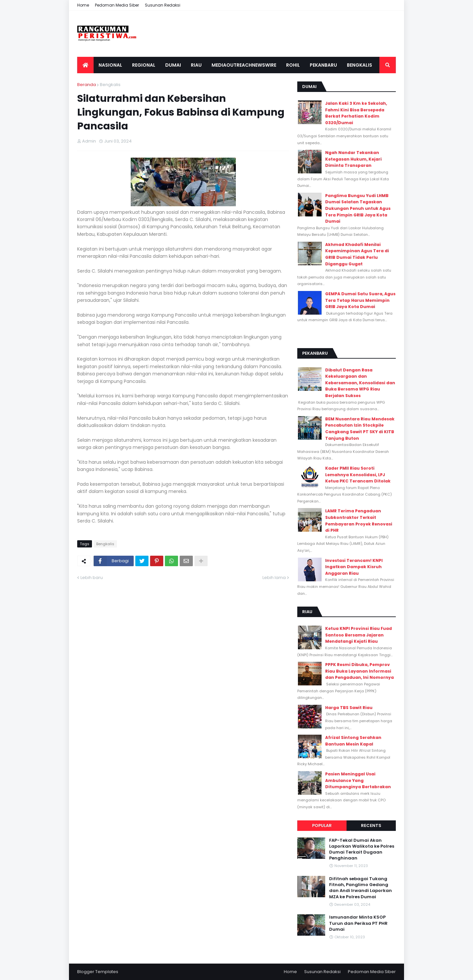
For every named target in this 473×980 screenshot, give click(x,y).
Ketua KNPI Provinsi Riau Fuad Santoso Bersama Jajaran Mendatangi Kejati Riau (359, 635)
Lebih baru (92, 578)
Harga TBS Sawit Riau (349, 708)
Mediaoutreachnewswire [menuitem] (244, 65)
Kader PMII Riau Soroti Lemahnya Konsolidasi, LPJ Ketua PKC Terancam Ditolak (358, 475)
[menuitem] (85, 65)
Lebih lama (274, 578)
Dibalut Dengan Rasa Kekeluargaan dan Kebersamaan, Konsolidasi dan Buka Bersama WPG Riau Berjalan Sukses (360, 383)
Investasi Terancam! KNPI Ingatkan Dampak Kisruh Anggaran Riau (354, 567)
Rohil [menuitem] (293, 65)
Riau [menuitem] (196, 65)
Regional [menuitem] (144, 65)
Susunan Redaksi (163, 5)
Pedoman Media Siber (117, 5)
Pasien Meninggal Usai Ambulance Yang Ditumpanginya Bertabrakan (358, 780)
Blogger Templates (98, 972)
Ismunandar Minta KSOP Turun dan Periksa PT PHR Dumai (358, 923)
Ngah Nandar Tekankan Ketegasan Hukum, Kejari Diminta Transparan (353, 159)
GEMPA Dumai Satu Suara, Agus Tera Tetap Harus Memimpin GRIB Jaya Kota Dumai (360, 300)
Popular (322, 825)
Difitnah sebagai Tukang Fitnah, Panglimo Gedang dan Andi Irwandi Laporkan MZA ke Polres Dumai (360, 888)
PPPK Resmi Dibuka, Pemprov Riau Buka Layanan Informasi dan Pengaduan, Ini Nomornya (360, 671)
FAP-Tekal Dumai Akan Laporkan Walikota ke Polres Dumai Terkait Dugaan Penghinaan (362, 849)
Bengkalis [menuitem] (360, 65)
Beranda (87, 85)
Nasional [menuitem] (110, 65)
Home (83, 5)
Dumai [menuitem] (173, 65)
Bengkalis (110, 85)
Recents (371, 825)
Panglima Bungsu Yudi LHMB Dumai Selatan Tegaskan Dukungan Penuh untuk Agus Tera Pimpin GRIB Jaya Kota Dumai (358, 208)
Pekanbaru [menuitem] (323, 65)
